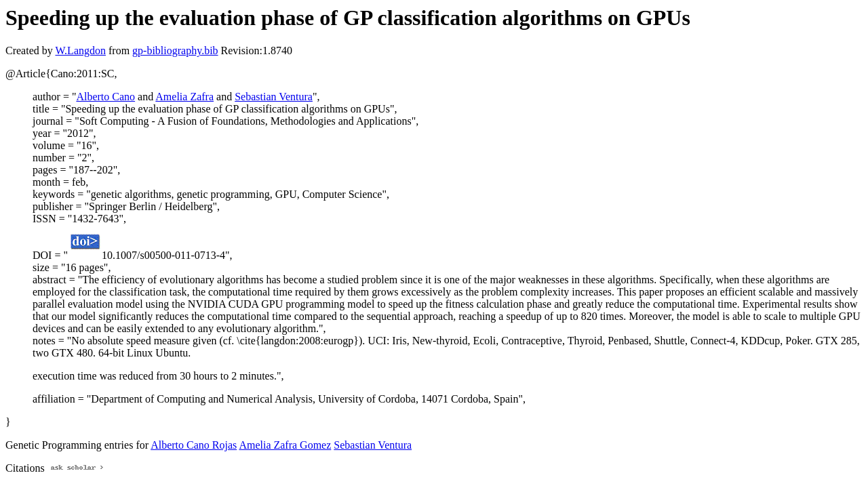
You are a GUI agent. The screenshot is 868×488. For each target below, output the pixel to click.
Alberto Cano (105, 97)
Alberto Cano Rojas (194, 445)
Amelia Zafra (184, 97)
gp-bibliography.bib (175, 50)
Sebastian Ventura (274, 97)
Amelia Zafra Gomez (285, 445)
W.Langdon (80, 50)
